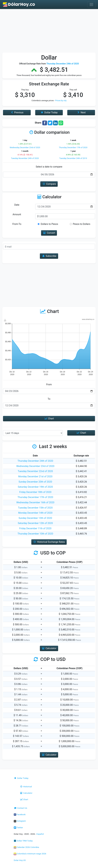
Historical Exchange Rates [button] (49, 542)
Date (17, 205)
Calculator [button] (49, 648)
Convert (49, 233)
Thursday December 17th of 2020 (73, 147)
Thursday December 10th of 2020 (35, 534)
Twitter (18, 827)
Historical (26, 786)
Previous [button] (17, 112)
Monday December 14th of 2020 (35, 513)
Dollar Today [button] (49, 112)
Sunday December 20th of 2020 (35, 482)
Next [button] (81, 112)
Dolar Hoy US (20, 860)
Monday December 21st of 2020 (35, 476)
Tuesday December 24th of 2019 (73, 158)
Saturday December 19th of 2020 (35, 487)
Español (40, 834)
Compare (49, 184)
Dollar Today (21, 778)
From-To (17, 224)
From (49, 384)
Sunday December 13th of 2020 (35, 518)
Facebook (20, 814)
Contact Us (20, 808)
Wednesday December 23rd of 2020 (25, 147)
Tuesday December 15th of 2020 (35, 508)
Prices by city (61, 100)
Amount (17, 214)
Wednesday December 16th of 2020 (35, 502)
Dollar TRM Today (23, 841)
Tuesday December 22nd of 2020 (35, 471)
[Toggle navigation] (91, 5)
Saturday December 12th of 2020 (35, 523)
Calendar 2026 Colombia (26, 847)
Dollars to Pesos (49, 224)
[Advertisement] (49, 32)
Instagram (20, 821)
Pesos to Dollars (82, 224)
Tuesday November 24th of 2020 (25, 158)
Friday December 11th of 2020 (35, 528)
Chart (49, 419)
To (49, 399)
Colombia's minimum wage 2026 (30, 854)
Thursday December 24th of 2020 (35, 461)
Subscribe (49, 256)
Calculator (26, 793)
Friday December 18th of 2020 (35, 492)
